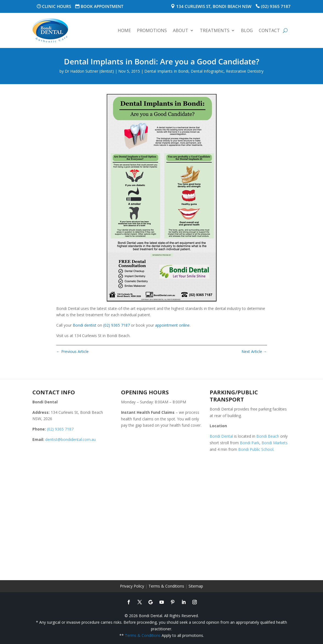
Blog (247, 30)
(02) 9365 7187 (276, 6)
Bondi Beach (268, 436)
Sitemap (196, 586)
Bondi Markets (275, 443)
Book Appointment (102, 6)
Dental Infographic (207, 71)
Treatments (215, 30)
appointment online (172, 325)
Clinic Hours (57, 6)
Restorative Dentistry (245, 71)
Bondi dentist (85, 325)
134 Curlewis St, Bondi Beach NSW (214, 6)
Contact (269, 30)
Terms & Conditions (166, 586)
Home (124, 30)
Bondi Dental (221, 436)
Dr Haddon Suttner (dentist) (89, 71)
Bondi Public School (256, 449)
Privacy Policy (132, 586)
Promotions (152, 30)
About (181, 30)
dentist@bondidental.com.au (71, 439)
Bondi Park (250, 443)
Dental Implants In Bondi (166, 71)
